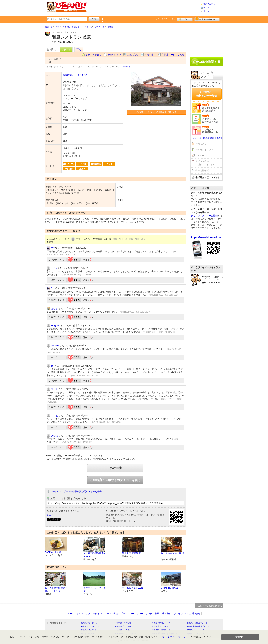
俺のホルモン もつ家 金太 (173, 555)
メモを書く (150, 55)
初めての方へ (209, 4)
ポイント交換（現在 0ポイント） (205, 163)
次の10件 (115, 468)
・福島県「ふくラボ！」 (89, 626)
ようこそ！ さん (166, 19)
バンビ (55, 416)
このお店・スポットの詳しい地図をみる (156, 112)
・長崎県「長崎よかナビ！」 (197, 623)
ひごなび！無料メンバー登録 (207, 94)
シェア (50, 515)
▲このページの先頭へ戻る (209, 606)
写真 (79, 50)
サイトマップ (83, 614)
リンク (149, 614)
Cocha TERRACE (170, 588)
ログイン (185, 19)
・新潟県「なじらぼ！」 (125, 626)
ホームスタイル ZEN (132, 588)
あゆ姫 (55, 436)
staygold (55, 326)
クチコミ (66, 50)
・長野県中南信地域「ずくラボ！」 (200, 626)
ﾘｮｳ (53, 248)
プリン (55, 389)
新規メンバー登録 (207, 19)
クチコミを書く (94, 55)
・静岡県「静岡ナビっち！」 (162, 623)
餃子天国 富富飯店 (131, 553)
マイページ (201, 156)
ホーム (206, 11)
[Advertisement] (144, 7)
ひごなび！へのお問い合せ (187, 614)
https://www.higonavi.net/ (207, 238)
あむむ (55, 308)
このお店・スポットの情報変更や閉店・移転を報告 (76, 492)
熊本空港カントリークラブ (96, 589)
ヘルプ (206, 8)
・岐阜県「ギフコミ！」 (160, 626)
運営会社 (167, 614)
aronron (55, 346)
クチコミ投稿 (111, 614)
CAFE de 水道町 (53, 552)
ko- (53, 366)
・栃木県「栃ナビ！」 (88, 623)
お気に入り (133, 55)
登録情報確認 (202, 170)
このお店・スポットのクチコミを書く (115, 480)
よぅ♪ (54, 268)
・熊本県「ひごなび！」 (125, 623)
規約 (157, 614)
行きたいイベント (204, 150)
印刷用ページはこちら (173, 55)
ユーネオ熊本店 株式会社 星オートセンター (57, 589)
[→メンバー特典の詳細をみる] (207, 138)
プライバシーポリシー (132, 614)
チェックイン (114, 55)
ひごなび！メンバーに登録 (204, 216)
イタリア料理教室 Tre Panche (94, 555)
